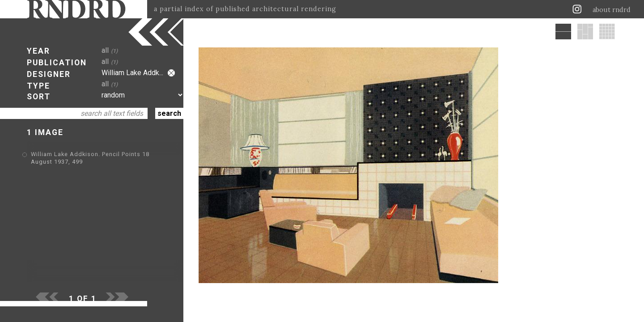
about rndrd (612, 10)
